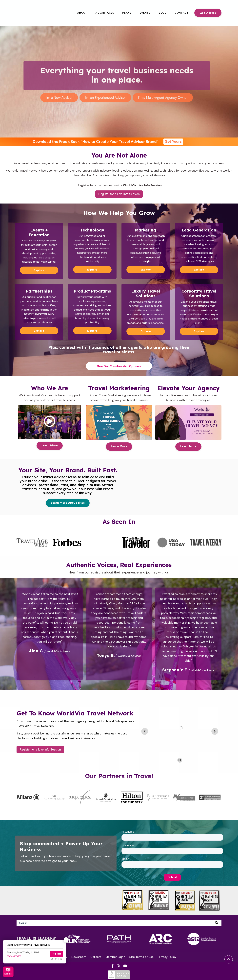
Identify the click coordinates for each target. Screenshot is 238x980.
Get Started (208, 13)
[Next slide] (215, 731)
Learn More (50, 445)
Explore (39, 270)
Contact (182, 13)
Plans (127, 13)
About (82, 13)
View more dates (14, 956)
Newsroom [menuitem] (79, 957)
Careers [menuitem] (96, 957)
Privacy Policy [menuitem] (167, 957)
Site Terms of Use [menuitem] (141, 957)
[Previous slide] (145, 731)
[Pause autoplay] (180, 760)
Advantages (105, 13)
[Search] (119, 923)
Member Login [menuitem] (115, 957)
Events (145, 13)
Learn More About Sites (68, 503)
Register (57, 954)
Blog (163, 13)
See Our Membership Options (119, 366)
